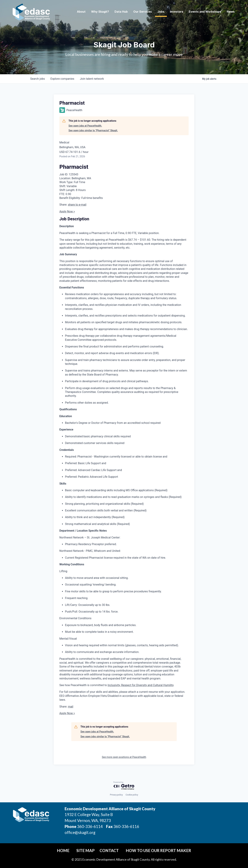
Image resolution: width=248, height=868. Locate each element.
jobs (37, 79)
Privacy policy (116, 795)
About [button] (81, 12)
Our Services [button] (143, 12)
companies (62, 79)
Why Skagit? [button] (100, 12)
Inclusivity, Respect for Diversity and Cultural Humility (141, 685)
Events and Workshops (205, 12)
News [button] (231, 12)
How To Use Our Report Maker (158, 851)
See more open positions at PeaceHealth (124, 757)
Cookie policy (132, 795)
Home (63, 851)
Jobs (161, 12)
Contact (109, 851)
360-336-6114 (90, 826)
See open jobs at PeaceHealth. (85, 126)
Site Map (86, 851)
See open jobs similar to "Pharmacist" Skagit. (93, 130)
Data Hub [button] (121, 12)
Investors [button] (177, 12)
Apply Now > (67, 211)
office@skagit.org (80, 832)
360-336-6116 (126, 826)
